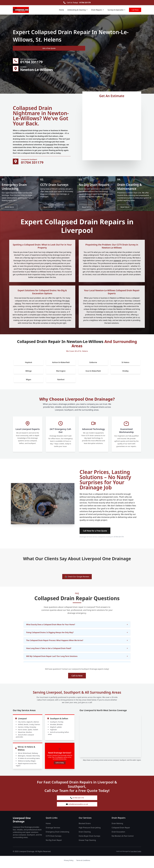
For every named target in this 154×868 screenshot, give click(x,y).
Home (61, 10)
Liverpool (49, 146)
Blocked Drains (85, 827)
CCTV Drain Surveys (54, 839)
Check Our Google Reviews (77, 579)
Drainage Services (53, 831)
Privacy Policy (69, 863)
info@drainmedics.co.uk (77, 807)
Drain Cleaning (85, 835)
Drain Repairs (98, 10)
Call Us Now (77, 678)
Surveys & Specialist (117, 10)
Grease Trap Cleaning (87, 843)
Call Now (135, 10)
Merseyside (118, 308)
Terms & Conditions (83, 863)
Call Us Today (60, 765)
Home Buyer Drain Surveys (89, 839)
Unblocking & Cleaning (78, 10)
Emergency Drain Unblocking (57, 835)
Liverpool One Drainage (22, 823)
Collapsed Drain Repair (121, 831)
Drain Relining (117, 827)
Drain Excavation (118, 835)
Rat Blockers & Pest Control (123, 839)
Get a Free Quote (24, 48)
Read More (10, 209)
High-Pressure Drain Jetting (90, 831)
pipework (117, 263)
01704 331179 (85, 3)
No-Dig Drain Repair (54, 843)
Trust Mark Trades (136, 854)
